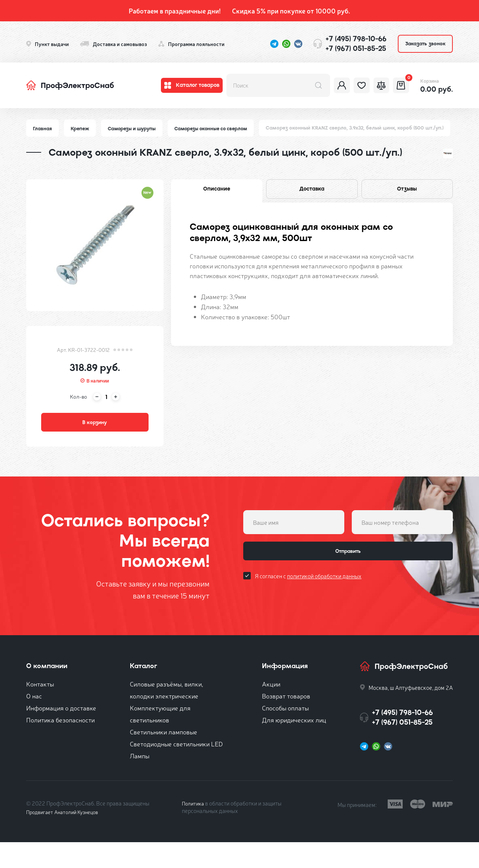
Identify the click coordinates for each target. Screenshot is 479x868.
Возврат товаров (286, 721)
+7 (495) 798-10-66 (356, 39)
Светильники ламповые (164, 757)
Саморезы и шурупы (135, 129)
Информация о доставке (61, 733)
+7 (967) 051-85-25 (356, 48)
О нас (34, 721)
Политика (194, 829)
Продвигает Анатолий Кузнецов (67, 837)
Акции (271, 709)
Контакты (40, 709)
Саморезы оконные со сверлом (218, 129)
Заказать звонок (425, 44)
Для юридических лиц (294, 745)
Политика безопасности (60, 745)
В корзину (95, 445)
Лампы (140, 781)
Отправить (348, 579)
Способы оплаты (285, 733)
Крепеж (81, 129)
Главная (43, 129)
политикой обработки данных (324, 607)
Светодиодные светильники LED (176, 769)
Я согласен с (308, 607)
